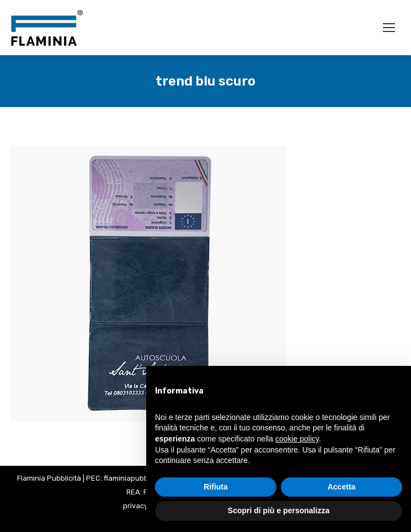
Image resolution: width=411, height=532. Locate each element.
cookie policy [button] (297, 439)
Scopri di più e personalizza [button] (279, 510)
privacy (135, 506)
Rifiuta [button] (216, 487)
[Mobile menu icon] (389, 28)
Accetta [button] (342, 487)
